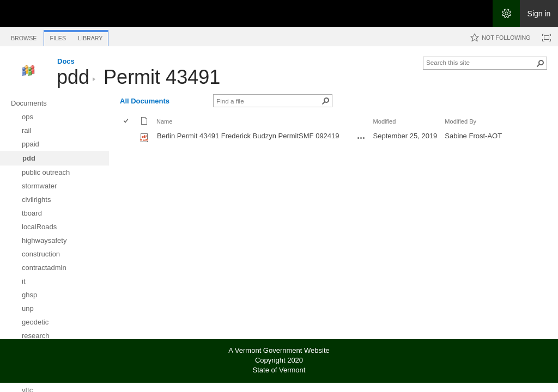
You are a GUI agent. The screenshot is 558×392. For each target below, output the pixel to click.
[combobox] (481, 62)
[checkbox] (127, 122)
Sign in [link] (539, 14)
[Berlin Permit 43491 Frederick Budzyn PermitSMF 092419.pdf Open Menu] (361, 138)
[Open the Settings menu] (506, 14)
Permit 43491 (162, 77)
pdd (73, 77)
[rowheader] (129, 137)
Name (164, 121)
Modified (385, 121)
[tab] (24, 36)
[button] (541, 63)
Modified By (460, 121)
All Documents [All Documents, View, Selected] (145, 101)
